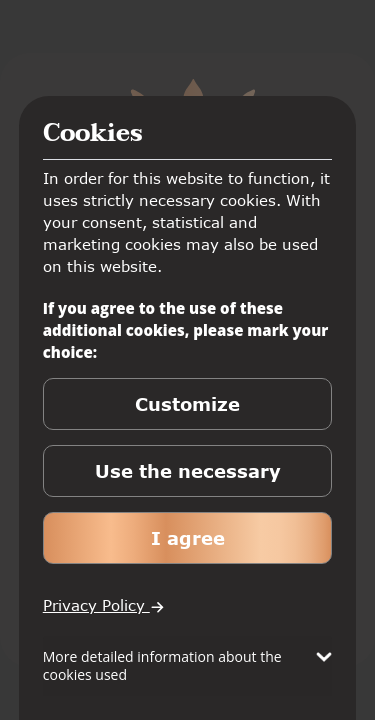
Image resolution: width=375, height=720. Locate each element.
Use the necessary (188, 471)
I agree (188, 538)
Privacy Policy (104, 605)
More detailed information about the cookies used (162, 665)
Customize (187, 404)
